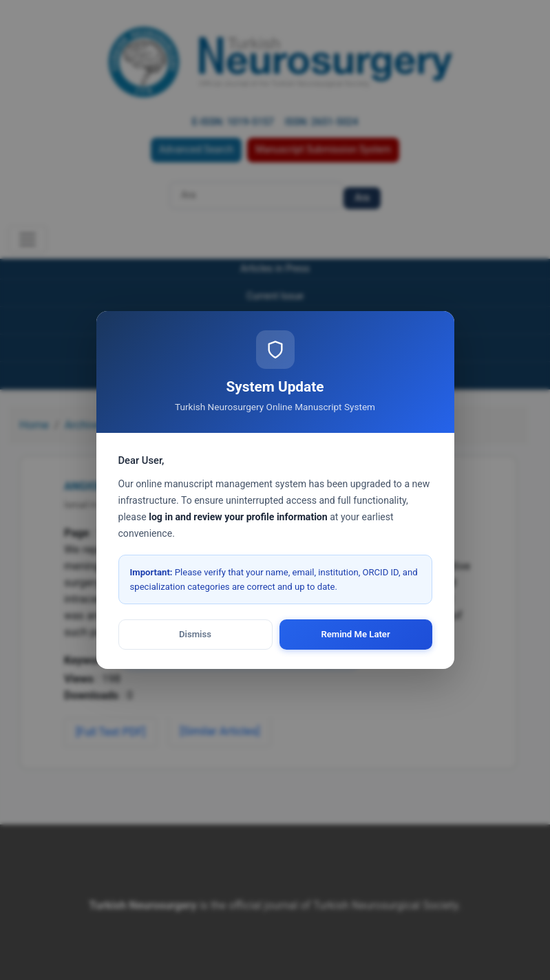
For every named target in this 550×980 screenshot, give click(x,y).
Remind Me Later (355, 634)
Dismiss (195, 634)
